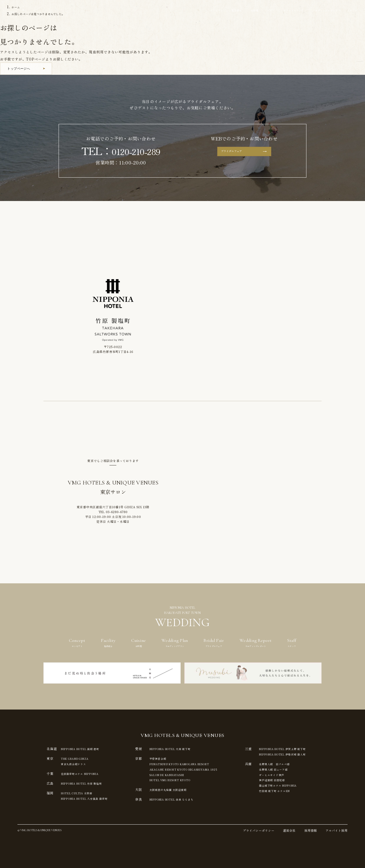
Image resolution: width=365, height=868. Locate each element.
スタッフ (350, 11)
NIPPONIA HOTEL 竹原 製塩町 (88, 783)
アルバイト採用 (337, 830)
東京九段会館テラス (76, 763)
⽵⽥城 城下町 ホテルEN (291, 789)
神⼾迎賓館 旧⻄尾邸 (288, 779)
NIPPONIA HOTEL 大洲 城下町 (178, 749)
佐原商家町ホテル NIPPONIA (85, 773)
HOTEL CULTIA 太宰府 (81, 792)
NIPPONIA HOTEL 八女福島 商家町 (91, 797)
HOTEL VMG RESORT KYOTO (178, 779)
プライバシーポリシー (259, 830)
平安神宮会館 (161, 758)
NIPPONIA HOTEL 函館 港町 (86, 749)
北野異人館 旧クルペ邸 (290, 763)
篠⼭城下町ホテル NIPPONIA (296, 784)
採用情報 (311, 830)
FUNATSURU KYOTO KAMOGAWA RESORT (191, 763)
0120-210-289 (136, 151)
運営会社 (289, 830)
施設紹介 (210, 11)
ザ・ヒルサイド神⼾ (287, 774)
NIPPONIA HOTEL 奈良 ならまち (179, 798)
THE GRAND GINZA (79, 758)
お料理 (231, 11)
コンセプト (186, 11)
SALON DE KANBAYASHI (175, 774)
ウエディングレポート (317, 11)
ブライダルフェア (277, 11)
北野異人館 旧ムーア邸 (289, 769)
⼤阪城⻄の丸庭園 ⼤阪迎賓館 (174, 789)
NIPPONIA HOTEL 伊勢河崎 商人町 (302, 754)
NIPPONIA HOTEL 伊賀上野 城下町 (302, 749)
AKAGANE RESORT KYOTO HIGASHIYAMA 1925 (197, 769)
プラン (250, 11)
